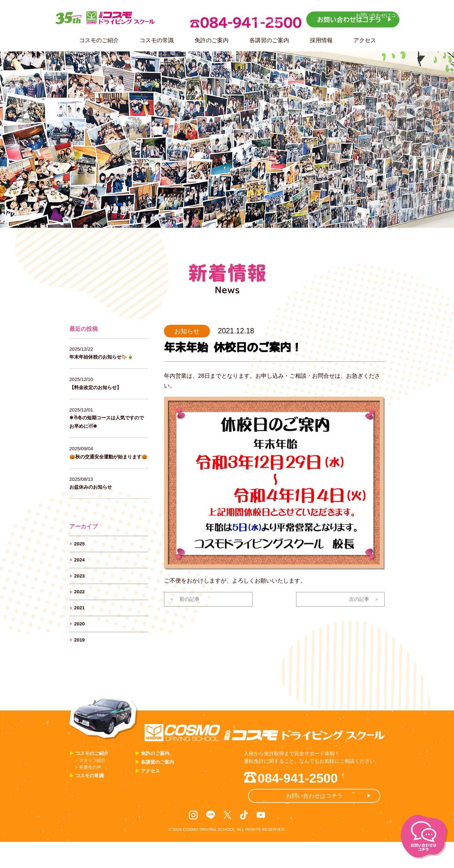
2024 (80, 570)
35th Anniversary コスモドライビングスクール (119, 20)
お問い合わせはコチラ (353, 20)
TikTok (244, 840)
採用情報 (321, 40)
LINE (211, 840)
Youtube (260, 840)
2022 (80, 605)
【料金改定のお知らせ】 (101, 387)
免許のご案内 (212, 40)
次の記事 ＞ (362, 600)
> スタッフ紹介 (93, 780)
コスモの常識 (157, 40)
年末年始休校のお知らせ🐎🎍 (108, 357)
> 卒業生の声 (91, 787)
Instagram (194, 840)
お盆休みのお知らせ (95, 495)
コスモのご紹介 (99, 40)
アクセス (365, 40)
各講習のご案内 (269, 40)
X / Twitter (228, 840)
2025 (80, 553)
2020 (80, 640)
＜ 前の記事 (186, 600)
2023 (80, 588)
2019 (80, 657)
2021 (80, 622)
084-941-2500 (246, 23)
